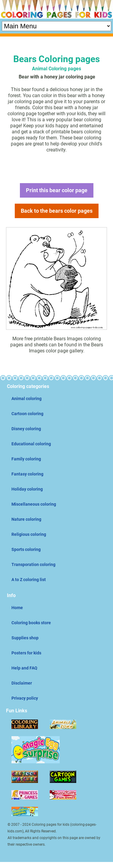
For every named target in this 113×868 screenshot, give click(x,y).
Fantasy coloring (27, 474)
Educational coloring (31, 444)
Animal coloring (27, 399)
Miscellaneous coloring (34, 504)
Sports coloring (26, 549)
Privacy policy (25, 698)
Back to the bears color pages (57, 211)
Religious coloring (29, 534)
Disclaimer (22, 683)
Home (17, 608)
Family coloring (26, 459)
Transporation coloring (33, 564)
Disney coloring (26, 429)
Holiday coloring (27, 489)
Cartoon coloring (27, 414)
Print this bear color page (57, 190)
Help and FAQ (24, 668)
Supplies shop (25, 638)
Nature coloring (26, 519)
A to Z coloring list (29, 580)
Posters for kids (26, 653)
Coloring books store (31, 623)
